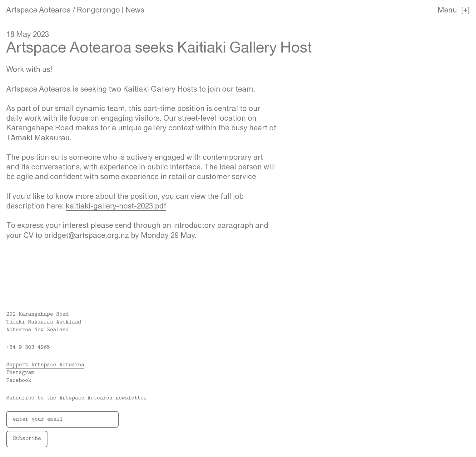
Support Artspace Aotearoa (45, 364)
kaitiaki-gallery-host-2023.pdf (116, 206)
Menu (447, 10)
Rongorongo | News (111, 10)
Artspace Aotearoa (39, 10)
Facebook (19, 380)
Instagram (20, 372)
